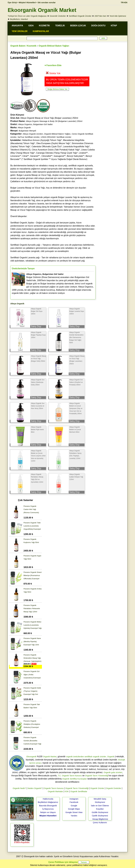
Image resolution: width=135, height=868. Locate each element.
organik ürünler (100, 757)
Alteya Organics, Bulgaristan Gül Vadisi (35, 124)
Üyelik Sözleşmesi (100, 816)
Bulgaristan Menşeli (27, 131)
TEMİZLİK (60, 26)
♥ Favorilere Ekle (53, 65)
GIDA (31, 26)
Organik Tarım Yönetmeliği (97, 776)
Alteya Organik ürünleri (33, 134)
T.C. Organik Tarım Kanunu (70, 776)
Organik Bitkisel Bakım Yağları (54, 46)
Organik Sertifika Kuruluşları (75, 779)
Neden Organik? (35, 788)
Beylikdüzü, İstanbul (19, 19)
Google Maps (74, 809)
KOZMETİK (44, 26)
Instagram (74, 799)
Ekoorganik (31, 757)
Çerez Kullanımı (100, 822)
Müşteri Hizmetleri (48, 816)
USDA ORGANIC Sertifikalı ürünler (56, 137)
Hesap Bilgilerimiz (100, 819)
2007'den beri (100, 16)
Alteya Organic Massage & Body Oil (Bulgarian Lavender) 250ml (54, 121)
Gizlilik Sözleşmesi (100, 812)
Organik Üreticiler (114, 788)
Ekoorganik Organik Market (42, 10)
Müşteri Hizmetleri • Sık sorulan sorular (37, 2)
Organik (111, 757)
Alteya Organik (24, 127)
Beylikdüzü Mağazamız (48, 802)
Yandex (74, 816)
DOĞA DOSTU (98, 26)
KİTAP (114, 26)
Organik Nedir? (19, 788)
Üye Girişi (12, 2)
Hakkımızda (48, 799)
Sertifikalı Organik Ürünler (80, 16)
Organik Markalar (55, 791)
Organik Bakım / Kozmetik (23, 46)
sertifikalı (88, 757)
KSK (67, 791)
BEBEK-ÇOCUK (78, 26)
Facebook (74, 802)
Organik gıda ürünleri (113, 772)
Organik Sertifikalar (79, 791)
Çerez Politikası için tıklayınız (63, 862)
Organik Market (50, 757)
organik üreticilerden (75, 757)
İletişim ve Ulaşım (48, 812)
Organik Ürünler (97, 788)
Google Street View (74, 812)
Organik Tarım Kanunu (54, 788)
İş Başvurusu (48, 809)
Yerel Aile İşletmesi (118, 16)
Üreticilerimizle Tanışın (23, 269)
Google (74, 806)
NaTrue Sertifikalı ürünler (29, 137)
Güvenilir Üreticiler (58, 16)
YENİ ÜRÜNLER (20, 31)
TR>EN (124, 2)
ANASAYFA (17, 26)
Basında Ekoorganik (48, 806)
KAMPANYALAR (41, 31)
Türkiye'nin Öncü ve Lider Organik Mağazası (27, 16)
